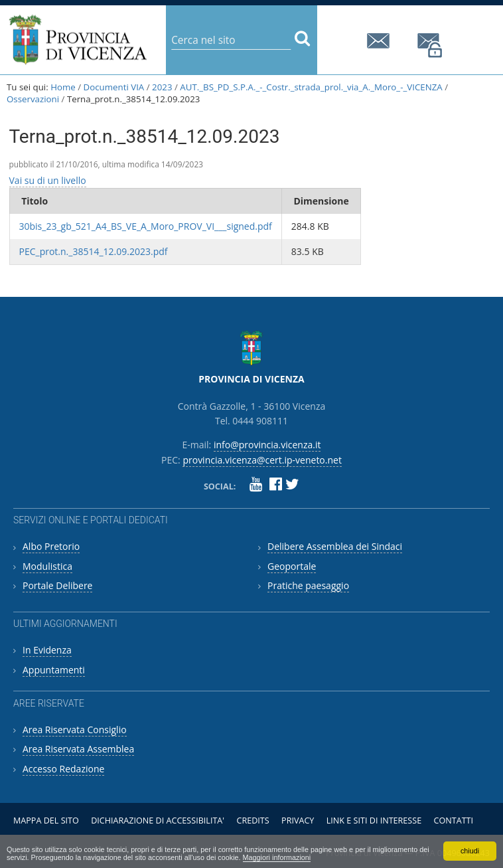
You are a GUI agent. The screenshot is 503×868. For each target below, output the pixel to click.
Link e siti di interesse (374, 821)
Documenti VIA (114, 87)
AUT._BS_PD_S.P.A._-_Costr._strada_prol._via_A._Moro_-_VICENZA (311, 87)
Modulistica (47, 566)
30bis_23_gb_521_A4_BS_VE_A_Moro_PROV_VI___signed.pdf (146, 226)
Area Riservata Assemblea (78, 749)
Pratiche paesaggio (308, 585)
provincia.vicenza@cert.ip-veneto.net (431, 45)
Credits (252, 821)
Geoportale (292, 566)
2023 (162, 87)
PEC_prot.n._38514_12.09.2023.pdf (94, 251)
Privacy (298, 821)
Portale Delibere (57, 585)
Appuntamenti (54, 670)
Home (63, 87)
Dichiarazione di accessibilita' (158, 821)
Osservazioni (33, 99)
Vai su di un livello (48, 180)
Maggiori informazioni (277, 857)
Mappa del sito (46, 821)
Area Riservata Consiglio (75, 730)
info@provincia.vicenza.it (380, 41)
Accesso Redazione (63, 769)
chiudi (470, 851)
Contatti (454, 821)
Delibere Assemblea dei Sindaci (335, 546)
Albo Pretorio (51, 546)
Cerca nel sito (171, 30)
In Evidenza (47, 650)
